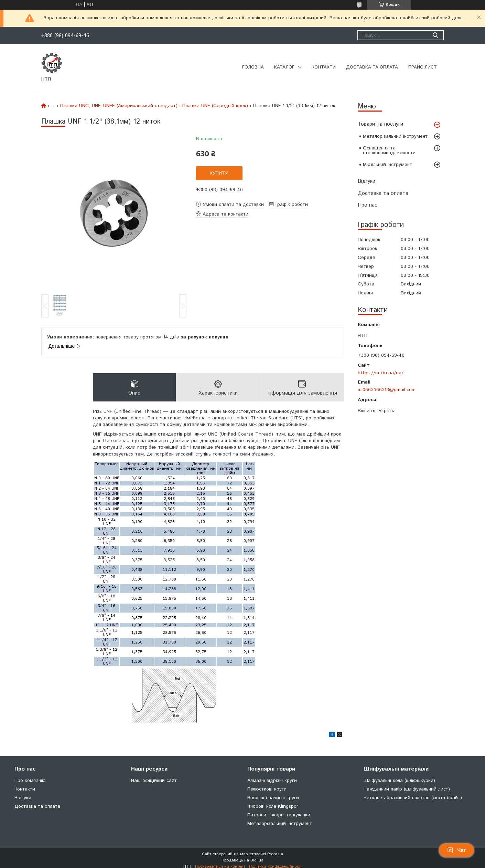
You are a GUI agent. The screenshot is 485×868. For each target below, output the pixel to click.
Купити (219, 173)
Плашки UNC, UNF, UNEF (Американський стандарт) (119, 106)
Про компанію (30, 781)
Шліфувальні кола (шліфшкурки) (399, 781)
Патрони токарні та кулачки (279, 815)
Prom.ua (275, 854)
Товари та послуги (380, 124)
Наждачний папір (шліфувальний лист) (407, 789)
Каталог (284, 67)
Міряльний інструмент (387, 165)
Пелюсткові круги (267, 789)
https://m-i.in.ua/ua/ (381, 373)
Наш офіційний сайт (154, 781)
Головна (253, 67)
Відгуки (367, 181)
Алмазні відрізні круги (272, 781)
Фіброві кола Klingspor (273, 806)
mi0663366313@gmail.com (387, 390)
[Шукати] (435, 35)
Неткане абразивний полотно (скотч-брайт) (413, 798)
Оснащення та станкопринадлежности (389, 150)
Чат (456, 850)
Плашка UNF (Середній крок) (215, 106)
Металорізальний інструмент (395, 136)
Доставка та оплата (372, 67)
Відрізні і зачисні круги (273, 798)
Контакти (324, 67)
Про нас (368, 205)
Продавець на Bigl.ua (242, 860)
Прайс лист (423, 67)
